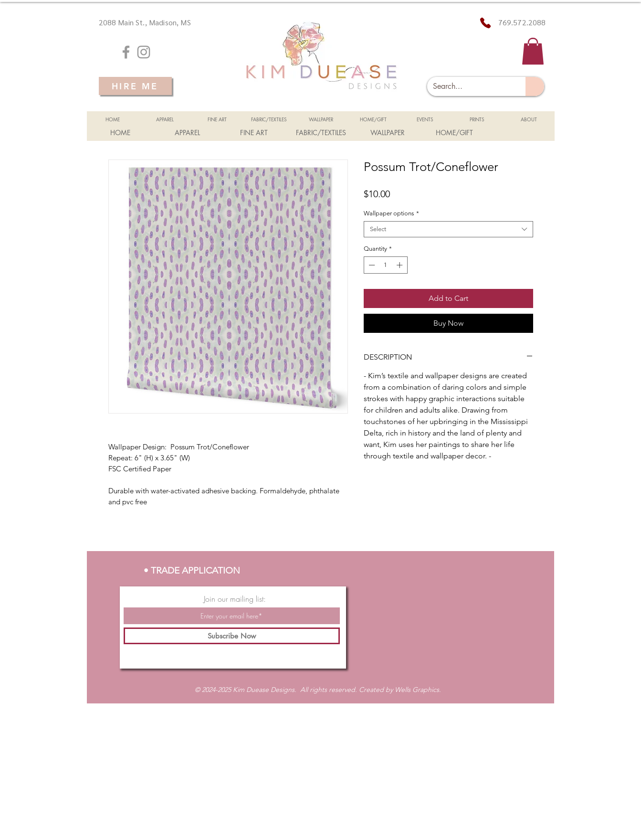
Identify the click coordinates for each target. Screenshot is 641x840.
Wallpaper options (391, 213)
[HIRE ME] (135, 86)
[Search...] (469, 86)
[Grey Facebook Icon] (126, 52)
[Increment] (400, 265)
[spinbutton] (385, 265)
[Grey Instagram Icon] (144, 52)
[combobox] (448, 229)
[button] (533, 51)
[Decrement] (371, 265)
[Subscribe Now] (232, 636)
